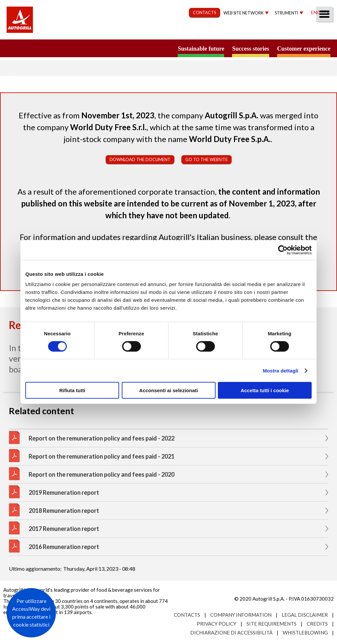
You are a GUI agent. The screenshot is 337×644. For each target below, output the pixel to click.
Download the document (140, 159)
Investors (258, 32)
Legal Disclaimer (305, 615)
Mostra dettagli (280, 370)
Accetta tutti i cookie (265, 390)
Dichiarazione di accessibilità (231, 632)
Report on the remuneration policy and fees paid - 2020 (102, 474)
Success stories (250, 49)
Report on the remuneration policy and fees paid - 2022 (102, 438)
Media (292, 32)
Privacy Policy (217, 624)
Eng (316, 12)
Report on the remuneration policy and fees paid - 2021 (102, 456)
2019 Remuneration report (64, 492)
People (321, 32)
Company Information (241, 615)
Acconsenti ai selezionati (168, 390)
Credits (317, 624)
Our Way (119, 32)
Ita (326, 12)
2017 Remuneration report (64, 529)
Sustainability (163, 32)
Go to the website (207, 159)
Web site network (244, 13)
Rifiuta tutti (72, 390)
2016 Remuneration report (64, 547)
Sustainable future (201, 49)
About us (82, 32)
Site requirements (272, 624)
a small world (63, 48)
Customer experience (304, 49)
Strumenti (286, 13)
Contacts (187, 615)
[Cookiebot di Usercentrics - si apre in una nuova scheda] (283, 250)
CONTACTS (205, 12)
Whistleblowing (305, 632)
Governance (214, 32)
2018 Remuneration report (64, 511)
